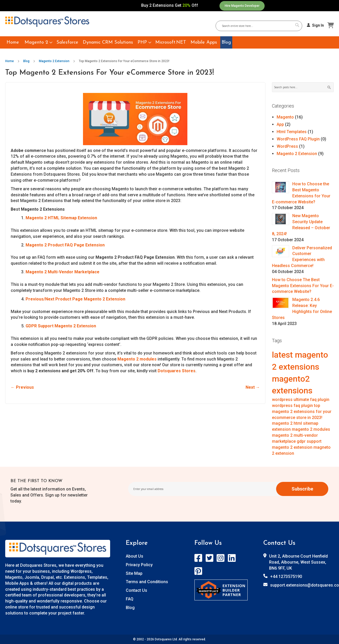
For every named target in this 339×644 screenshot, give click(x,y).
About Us (135, 556)
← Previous (22, 387)
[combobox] (261, 26)
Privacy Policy (139, 565)
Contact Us (136, 590)
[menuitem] (13, 42)
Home (10, 61)
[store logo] (47, 22)
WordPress (288, 146)
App (281, 124)
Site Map (134, 573)
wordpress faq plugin (293, 406)
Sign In (318, 25)
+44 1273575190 (286, 577)
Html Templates (292, 132)
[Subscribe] (302, 489)
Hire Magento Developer (242, 6)
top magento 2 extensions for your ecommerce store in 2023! (302, 412)
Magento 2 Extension (55, 61)
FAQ (130, 599)
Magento (286, 117)
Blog (27, 61)
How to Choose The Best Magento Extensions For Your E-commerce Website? (303, 286)
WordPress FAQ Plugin (299, 139)
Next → (253, 387)
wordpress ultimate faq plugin (301, 400)
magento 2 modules (311, 429)
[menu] (169, 42)
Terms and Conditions (147, 582)
